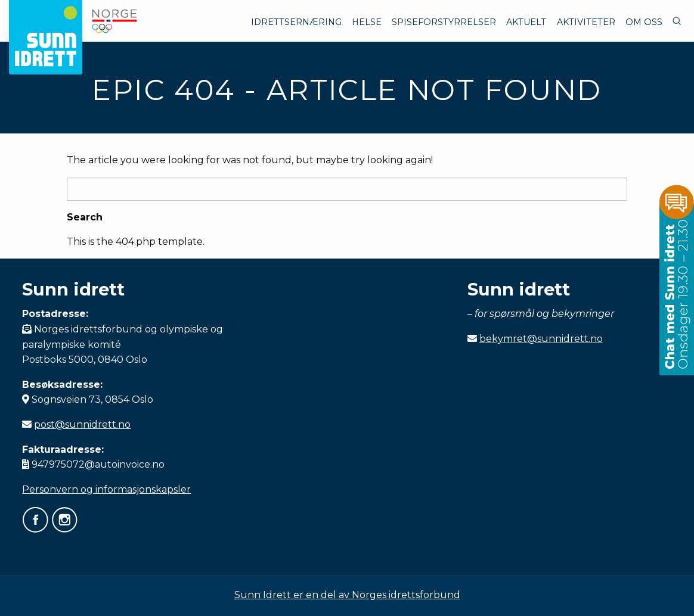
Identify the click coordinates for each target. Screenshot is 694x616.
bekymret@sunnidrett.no (541, 339)
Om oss (644, 22)
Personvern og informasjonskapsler (106, 489)
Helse (367, 22)
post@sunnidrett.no (82, 424)
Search (85, 217)
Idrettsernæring (296, 22)
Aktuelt (526, 22)
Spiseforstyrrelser (444, 22)
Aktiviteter (586, 22)
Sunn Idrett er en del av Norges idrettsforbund (347, 595)
